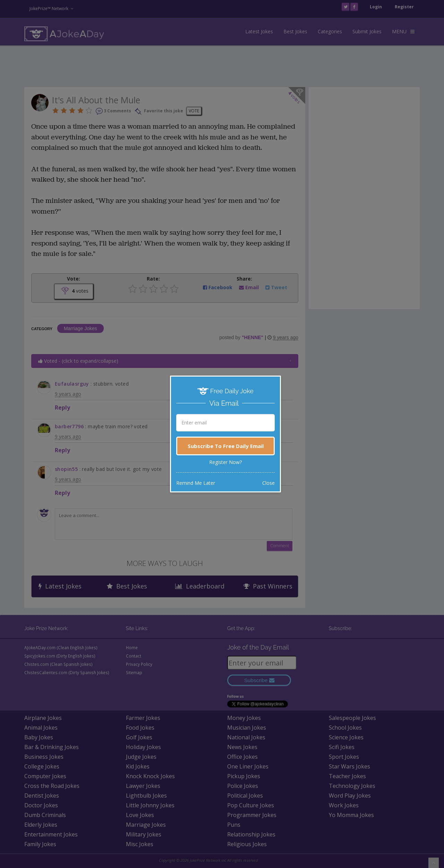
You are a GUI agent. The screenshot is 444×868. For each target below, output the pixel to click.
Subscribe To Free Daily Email (226, 446)
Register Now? (225, 462)
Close (268, 483)
